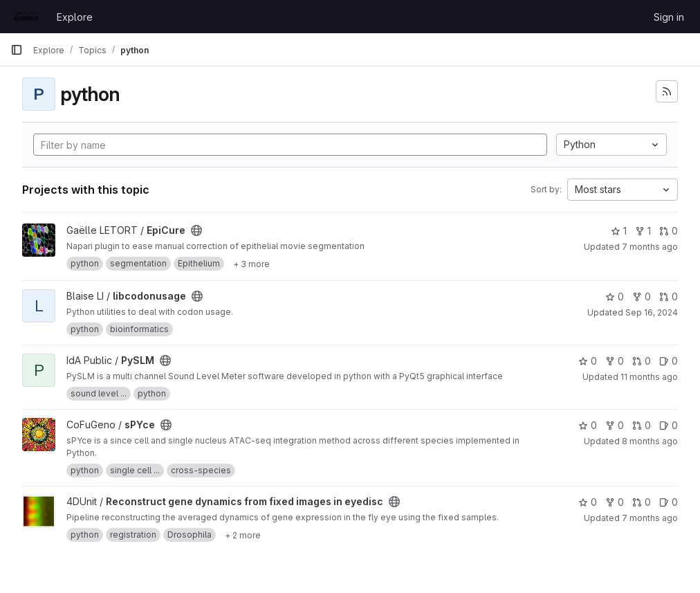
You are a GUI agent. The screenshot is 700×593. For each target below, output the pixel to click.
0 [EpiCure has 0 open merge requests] (669, 231)
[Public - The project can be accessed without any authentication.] (196, 230)
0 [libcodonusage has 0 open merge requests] (669, 296)
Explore (75, 17)
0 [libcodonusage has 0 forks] (642, 296)
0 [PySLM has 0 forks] (615, 361)
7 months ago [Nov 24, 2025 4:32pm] (650, 518)
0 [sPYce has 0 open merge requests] (642, 425)
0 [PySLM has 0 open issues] (669, 361)
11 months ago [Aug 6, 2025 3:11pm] (649, 377)
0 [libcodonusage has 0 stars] (615, 296)
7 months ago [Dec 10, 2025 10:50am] (650, 247)
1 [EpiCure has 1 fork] (643, 231)
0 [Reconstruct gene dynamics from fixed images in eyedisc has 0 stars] (588, 502)
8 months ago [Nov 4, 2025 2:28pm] (650, 441)
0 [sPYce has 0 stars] (588, 425)
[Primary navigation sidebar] (17, 50)
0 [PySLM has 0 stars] (588, 361)
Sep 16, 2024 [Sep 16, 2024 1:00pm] (652, 312)
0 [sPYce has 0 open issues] (669, 425)
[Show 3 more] (251, 264)
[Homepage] (27, 17)
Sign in (669, 17)
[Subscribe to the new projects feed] (667, 91)
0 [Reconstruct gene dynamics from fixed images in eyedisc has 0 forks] (615, 502)
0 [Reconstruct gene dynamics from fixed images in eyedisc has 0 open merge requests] (642, 502)
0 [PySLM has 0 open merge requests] (642, 361)
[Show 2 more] (243, 535)
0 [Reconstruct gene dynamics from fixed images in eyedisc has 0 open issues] (669, 502)
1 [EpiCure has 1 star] (619, 231)
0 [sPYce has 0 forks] (615, 425)
